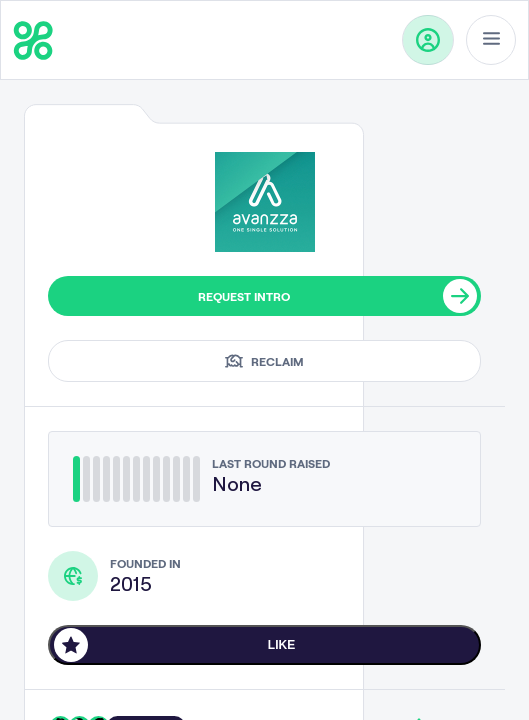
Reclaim (264, 361)
